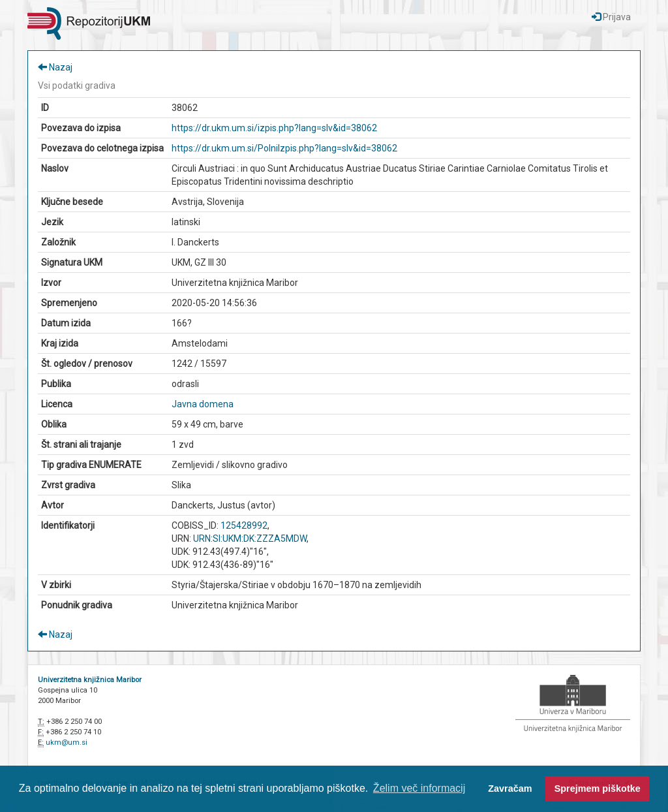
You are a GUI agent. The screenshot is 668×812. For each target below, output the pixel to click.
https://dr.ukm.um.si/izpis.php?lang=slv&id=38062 (274, 128)
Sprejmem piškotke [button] (598, 789)
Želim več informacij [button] (419, 788)
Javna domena (203, 404)
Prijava (611, 17)
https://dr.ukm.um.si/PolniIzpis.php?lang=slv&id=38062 (284, 148)
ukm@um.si (67, 742)
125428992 (244, 525)
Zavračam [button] (510, 789)
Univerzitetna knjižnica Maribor (90, 680)
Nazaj (55, 67)
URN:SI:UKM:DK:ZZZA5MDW (250, 539)
